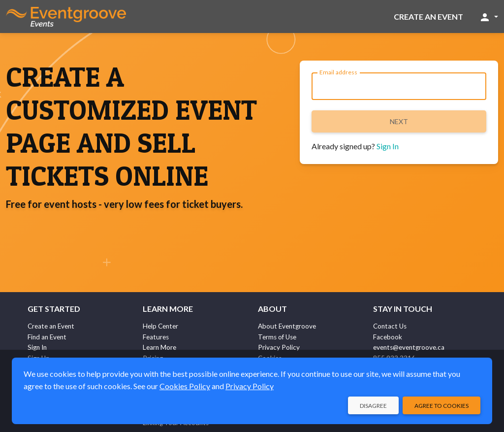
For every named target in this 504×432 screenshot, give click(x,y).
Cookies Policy (185, 386)
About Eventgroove (287, 326)
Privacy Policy (279, 347)
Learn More (159, 347)
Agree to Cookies (441, 406)
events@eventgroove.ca (409, 347)
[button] (488, 17)
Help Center (160, 326)
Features (156, 337)
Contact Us (390, 326)
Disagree (373, 406)
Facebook (388, 337)
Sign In (388, 146)
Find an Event (47, 337)
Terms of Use (277, 337)
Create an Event (428, 17)
